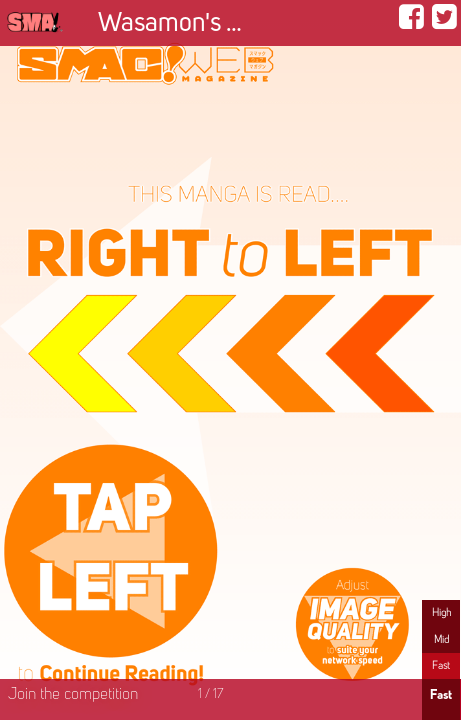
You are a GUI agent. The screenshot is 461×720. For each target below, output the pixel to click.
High (441, 613)
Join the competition (73, 695)
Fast (441, 666)
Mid (441, 640)
